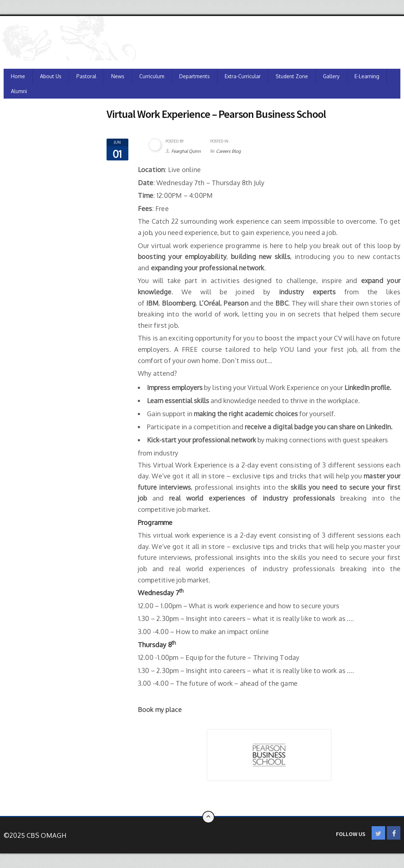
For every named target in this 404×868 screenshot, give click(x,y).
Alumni (19, 91)
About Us (51, 76)
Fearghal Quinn (186, 151)
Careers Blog (228, 151)
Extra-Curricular (243, 76)
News (118, 76)
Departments (195, 76)
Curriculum (152, 76)
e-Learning (367, 76)
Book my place (160, 709)
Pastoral (86, 76)
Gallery (331, 76)
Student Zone (292, 76)
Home (18, 76)
